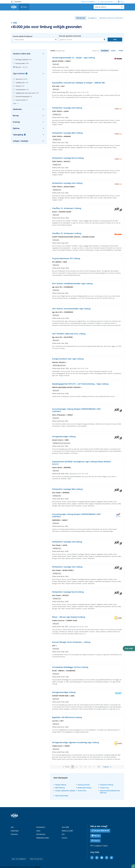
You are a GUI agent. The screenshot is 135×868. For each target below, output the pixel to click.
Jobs (14, 23)
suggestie (98, 846)
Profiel (121, 51)
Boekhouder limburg (84, 788)
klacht (106, 846)
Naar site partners (107, 2)
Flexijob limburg (61, 785)
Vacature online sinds (29, 54)
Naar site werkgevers (89, 2)
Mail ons (97, 836)
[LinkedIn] (97, 858)
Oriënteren (14, 834)
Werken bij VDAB (67, 831)
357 (99, 767)
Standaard (105, 51)
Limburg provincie (84, 785)
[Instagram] (107, 858)
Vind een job (81, 18)
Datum (113, 51)
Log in (122, 2)
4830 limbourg (60, 788)
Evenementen (41, 827)
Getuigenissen (41, 834)
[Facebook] (92, 858)
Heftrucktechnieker (62, 796)
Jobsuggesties (92, 18)
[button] (129, 648)
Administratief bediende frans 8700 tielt (110, 792)
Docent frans (82, 791)
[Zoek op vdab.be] (109, 7)
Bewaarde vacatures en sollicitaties (111, 18)
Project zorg (104, 788)
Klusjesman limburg (107, 785)
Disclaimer (4, 867)
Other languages (35, 867)
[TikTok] (112, 858)
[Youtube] (102, 858)
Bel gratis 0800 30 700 (102, 831)
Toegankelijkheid (13, 867)
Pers (63, 834)
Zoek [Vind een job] (115, 39)
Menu (25, 7)
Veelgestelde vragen (43, 838)
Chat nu (96, 841)
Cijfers (38, 831)
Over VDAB (65, 827)
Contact (64, 838)
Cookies (27, 867)
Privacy (21, 867)
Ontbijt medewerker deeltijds (65, 791)
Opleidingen (15, 831)
